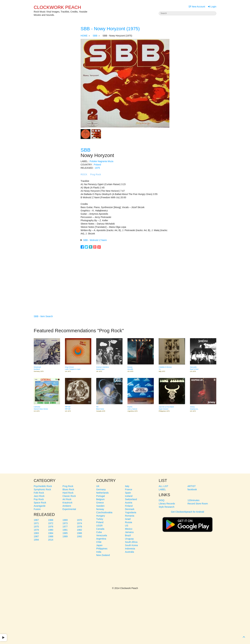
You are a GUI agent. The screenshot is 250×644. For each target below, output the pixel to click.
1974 (80, 523)
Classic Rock (69, 496)
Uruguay (129, 539)
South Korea (131, 545)
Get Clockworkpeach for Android (187, 523)
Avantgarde (40, 506)
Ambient (67, 506)
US (127, 526)
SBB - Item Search (43, 316)
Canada (100, 529)
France (129, 489)
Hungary (101, 516)
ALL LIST (163, 486)
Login (212, 7)
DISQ (162, 500)
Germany (101, 489)
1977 (65, 527)
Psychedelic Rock (43, 486)
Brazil (128, 535)
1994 (36, 540)
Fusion (37, 509)
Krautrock (67, 503)
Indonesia (130, 549)
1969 (65, 520)
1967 (36, 520)
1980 (51, 530)
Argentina (101, 539)
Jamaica (129, 532)
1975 (97, 168)
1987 (36, 536)
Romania (130, 516)
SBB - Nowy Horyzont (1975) (110, 29)
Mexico (129, 529)
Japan (99, 545)
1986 (80, 533)
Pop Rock (39, 499)
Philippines (102, 549)
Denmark (130, 509)
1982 (80, 530)
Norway (100, 509)
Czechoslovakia (104, 512)
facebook (192, 489)
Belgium (100, 499)
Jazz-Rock (39, 496)
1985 (65, 533)
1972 (51, 523)
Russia (129, 522)
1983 (36, 533)
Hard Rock (68, 493)
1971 (36, 523)
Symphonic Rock (42, 489)
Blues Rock (68, 489)
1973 (65, 523)
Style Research (167, 507)
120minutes (193, 500)
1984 (51, 533)
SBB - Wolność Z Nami (95, 240)
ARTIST (192, 486)
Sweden (100, 506)
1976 (51, 527)
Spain (128, 493)
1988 (51, 536)
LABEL (162, 489)
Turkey (100, 519)
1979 (36, 530)
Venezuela (102, 535)
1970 (80, 520)
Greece (100, 503)
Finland (129, 506)
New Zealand (103, 555)
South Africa (131, 542)
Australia (129, 552)
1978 (80, 527)
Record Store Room (198, 504)
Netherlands (102, 493)
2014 (51, 540)
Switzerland (131, 499)
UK (98, 486)
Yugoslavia (131, 512)
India (99, 552)
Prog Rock (95, 174)
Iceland (129, 496)
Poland (97, 165)
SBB (95, 36)
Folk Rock (39, 493)
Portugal (100, 496)
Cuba (99, 532)
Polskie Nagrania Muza (101, 161)
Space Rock (40, 503)
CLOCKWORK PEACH (57, 7)
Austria (129, 503)
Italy (127, 486)
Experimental (69, 509)
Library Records (167, 504)
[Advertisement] (125, 277)
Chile (99, 542)
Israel (128, 519)
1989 (65, 536)
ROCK (84, 174)
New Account (197, 7)
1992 (80, 536)
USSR (99, 526)
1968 (51, 520)
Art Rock (67, 499)
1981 (65, 530)
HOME (84, 36)
